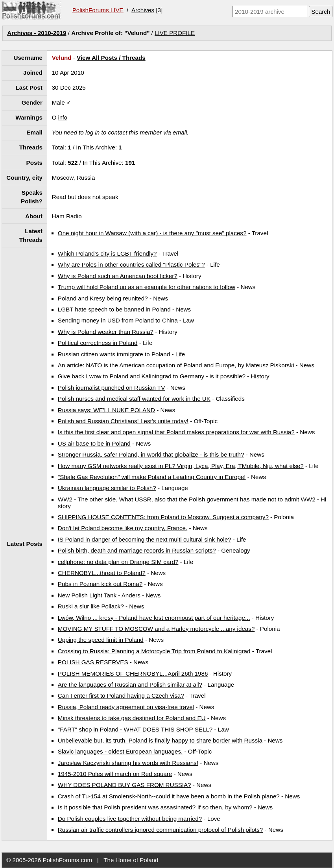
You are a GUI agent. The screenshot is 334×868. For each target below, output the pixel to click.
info (63, 118)
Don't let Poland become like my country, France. (123, 528)
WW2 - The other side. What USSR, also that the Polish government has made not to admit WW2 (187, 499)
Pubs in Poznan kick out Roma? (100, 584)
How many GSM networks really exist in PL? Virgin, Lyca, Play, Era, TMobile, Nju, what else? (181, 466)
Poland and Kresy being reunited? (103, 298)
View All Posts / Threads (111, 58)
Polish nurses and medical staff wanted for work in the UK (134, 399)
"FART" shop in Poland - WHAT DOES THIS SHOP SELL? (135, 729)
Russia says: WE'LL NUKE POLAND (106, 410)
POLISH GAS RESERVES (93, 662)
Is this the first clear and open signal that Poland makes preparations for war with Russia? (176, 432)
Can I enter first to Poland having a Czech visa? (121, 696)
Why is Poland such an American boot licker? (118, 276)
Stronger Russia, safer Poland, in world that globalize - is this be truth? (151, 454)
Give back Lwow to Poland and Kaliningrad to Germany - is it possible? (152, 376)
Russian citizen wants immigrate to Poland (114, 354)
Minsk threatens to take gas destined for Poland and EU (132, 718)
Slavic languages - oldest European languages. (120, 751)
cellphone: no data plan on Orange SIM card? (118, 562)
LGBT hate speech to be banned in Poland (114, 309)
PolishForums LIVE (98, 10)
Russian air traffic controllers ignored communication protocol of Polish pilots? (160, 830)
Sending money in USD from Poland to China (118, 320)
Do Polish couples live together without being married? (130, 819)
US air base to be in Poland (94, 443)
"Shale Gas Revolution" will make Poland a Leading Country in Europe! (152, 477)
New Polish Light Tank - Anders (99, 595)
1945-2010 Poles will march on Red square (115, 774)
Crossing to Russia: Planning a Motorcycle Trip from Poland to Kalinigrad (154, 651)
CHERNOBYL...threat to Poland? (102, 573)
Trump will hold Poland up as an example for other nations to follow (147, 287)
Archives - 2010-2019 (37, 33)
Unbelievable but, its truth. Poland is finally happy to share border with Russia (160, 740)
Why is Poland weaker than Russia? (106, 332)
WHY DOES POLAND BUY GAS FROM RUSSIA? (125, 785)
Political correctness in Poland (98, 343)
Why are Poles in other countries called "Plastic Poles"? (131, 264)
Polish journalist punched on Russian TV (111, 388)
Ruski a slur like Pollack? (91, 606)
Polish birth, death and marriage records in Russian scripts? (137, 550)
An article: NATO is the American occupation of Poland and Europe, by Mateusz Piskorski (176, 365)
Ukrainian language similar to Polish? (107, 488)
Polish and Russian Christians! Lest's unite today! (123, 421)
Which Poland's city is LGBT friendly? (107, 253)
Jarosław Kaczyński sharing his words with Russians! (128, 763)
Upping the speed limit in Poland (101, 640)
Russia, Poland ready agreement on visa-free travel (126, 707)
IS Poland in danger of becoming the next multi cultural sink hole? (145, 539)
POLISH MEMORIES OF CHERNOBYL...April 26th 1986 (133, 674)
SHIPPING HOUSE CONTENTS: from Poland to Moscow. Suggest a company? (163, 517)
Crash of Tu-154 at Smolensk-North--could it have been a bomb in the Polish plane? (169, 796)
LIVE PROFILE (175, 33)
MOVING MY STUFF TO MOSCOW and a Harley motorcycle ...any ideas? (156, 629)
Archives (143, 10)
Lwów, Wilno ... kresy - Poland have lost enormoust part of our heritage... (154, 618)
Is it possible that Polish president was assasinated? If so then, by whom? (155, 807)
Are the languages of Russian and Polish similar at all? (130, 685)
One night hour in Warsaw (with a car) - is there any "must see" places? (152, 233)
